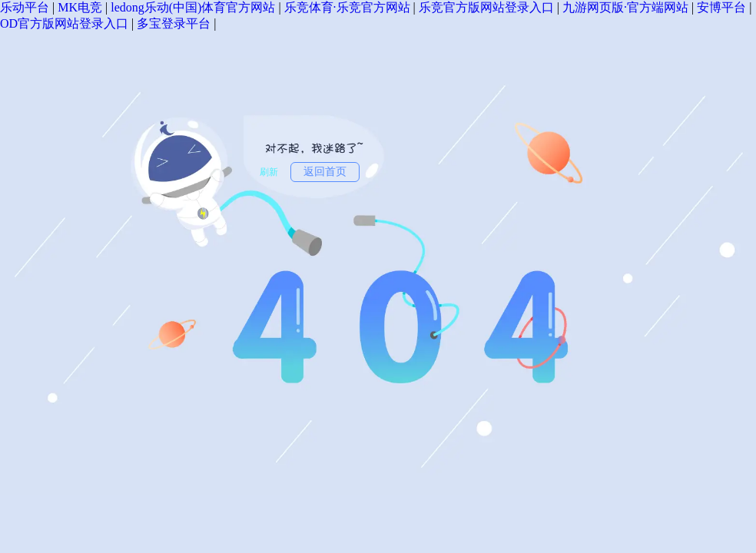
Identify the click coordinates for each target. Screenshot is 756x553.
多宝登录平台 (174, 23)
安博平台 (721, 7)
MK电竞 (80, 7)
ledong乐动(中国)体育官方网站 (193, 7)
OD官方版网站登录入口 (64, 23)
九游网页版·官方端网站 (625, 7)
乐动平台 (25, 7)
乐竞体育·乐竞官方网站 (347, 7)
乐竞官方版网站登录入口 (486, 7)
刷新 (269, 172)
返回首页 (325, 172)
